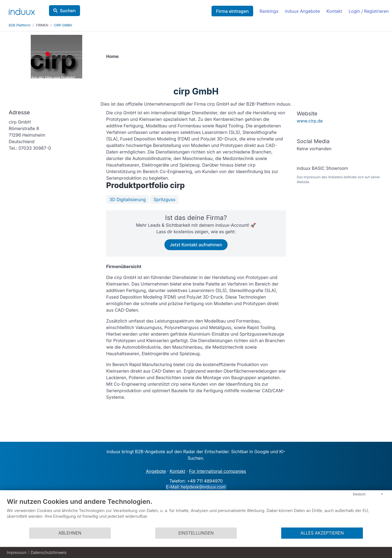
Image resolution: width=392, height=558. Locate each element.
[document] (196, 512)
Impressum (17, 552)
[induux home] (22, 10)
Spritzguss (164, 200)
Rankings (269, 11)
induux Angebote (303, 11)
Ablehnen (70, 533)
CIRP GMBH (63, 25)
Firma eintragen (232, 11)
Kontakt (334, 11)
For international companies (218, 471)
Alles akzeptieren (322, 533)
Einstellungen (196, 533)
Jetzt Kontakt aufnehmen (196, 245)
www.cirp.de (310, 121)
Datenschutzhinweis (49, 552)
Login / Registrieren (369, 11)
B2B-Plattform (20, 25)
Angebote (156, 471)
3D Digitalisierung (128, 200)
